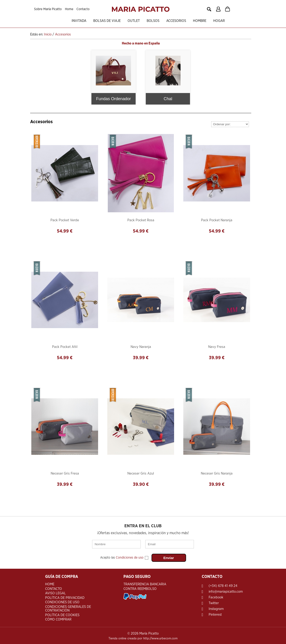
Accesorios (169, 21)
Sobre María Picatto (48, 9)
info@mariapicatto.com (226, 591)
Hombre (192, 21)
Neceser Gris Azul (141, 473)
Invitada (72, 21)
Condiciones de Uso (62, 601)
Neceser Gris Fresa (65, 473)
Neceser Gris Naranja (217, 473)
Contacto (83, 9)
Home (69, 9)
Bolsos (146, 21)
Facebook (216, 596)
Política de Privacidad (65, 597)
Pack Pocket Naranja (217, 220)
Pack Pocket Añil (65, 346)
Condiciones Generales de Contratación (68, 608)
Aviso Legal (55, 592)
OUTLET (126, 21)
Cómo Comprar (58, 619)
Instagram (216, 608)
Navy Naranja (141, 346)
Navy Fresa (217, 346)
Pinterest (215, 614)
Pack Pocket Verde (65, 220)
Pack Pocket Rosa (141, 220)
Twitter (214, 602)
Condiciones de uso (130, 557)
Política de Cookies (62, 614)
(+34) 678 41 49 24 (223, 585)
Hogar (212, 21)
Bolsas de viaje (100, 21)
